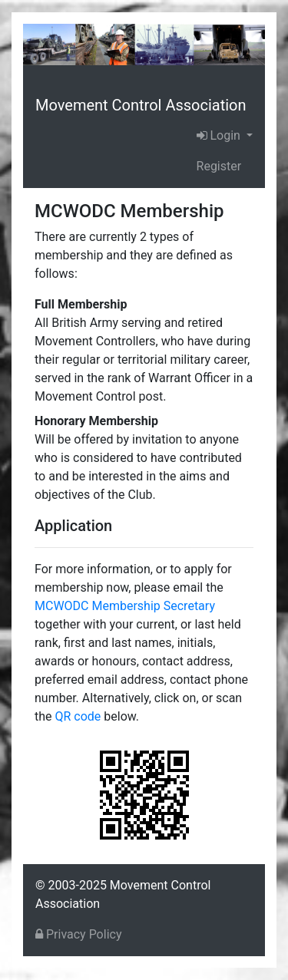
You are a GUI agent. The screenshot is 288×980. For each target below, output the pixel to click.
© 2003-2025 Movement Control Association (123, 894)
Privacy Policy (78, 934)
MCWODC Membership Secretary (125, 606)
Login (220, 135)
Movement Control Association (141, 105)
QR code (78, 716)
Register (219, 166)
